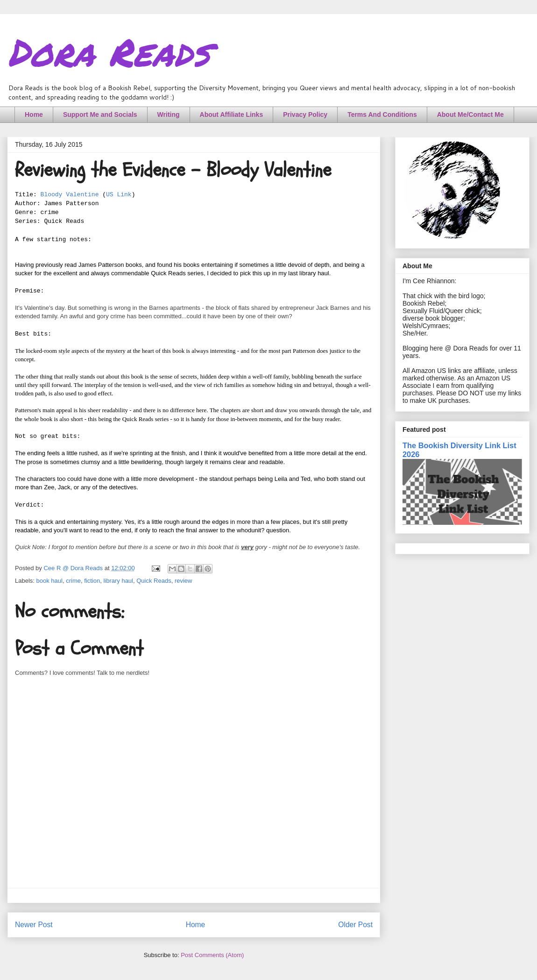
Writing (169, 114)
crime (73, 581)
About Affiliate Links (232, 114)
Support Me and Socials (100, 114)
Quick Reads (154, 581)
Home (34, 114)
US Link (119, 195)
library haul (118, 581)
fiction (92, 581)
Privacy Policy (305, 114)
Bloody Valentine (70, 195)
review (184, 581)
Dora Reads (109, 51)
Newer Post (34, 925)
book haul (49, 581)
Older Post (355, 925)
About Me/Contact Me (470, 114)
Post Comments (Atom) (212, 955)
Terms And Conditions (382, 114)
